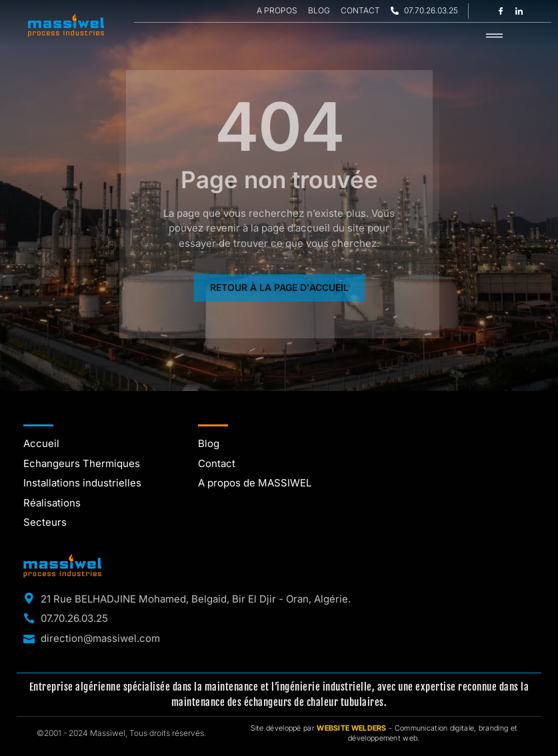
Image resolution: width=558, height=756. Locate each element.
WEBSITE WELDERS (352, 728)
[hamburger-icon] (494, 36)
